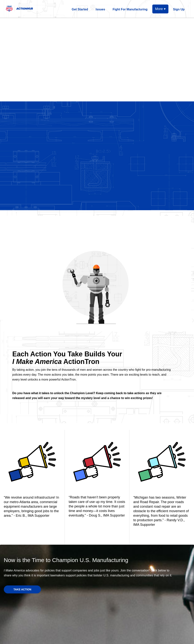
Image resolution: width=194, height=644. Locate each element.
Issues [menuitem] (100, 9)
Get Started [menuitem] (80, 9)
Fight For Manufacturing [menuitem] (130, 9)
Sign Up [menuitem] (179, 9)
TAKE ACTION (22, 589)
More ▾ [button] (160, 9)
